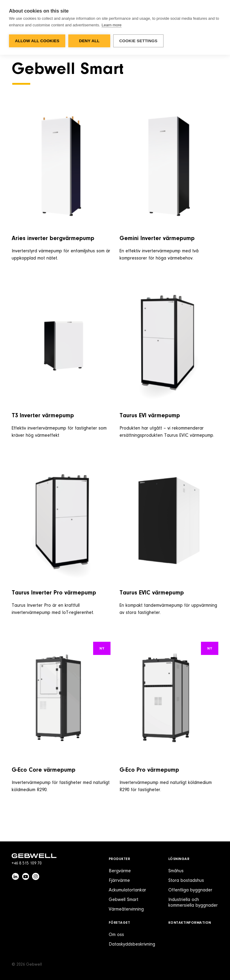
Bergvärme (120, 871)
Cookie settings (138, 41)
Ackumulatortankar (127, 890)
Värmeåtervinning (126, 909)
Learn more (111, 25)
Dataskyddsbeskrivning (132, 944)
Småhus (176, 871)
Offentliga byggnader (190, 890)
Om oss (116, 935)
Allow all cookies (37, 41)
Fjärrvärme (119, 881)
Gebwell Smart (124, 900)
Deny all (89, 41)
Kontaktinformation (190, 923)
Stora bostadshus (186, 881)
